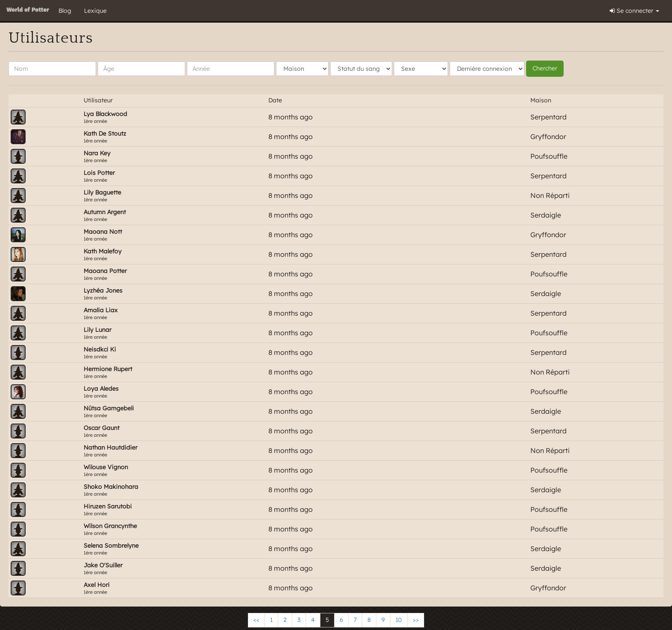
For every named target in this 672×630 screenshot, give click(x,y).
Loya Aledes (101, 389)
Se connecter (634, 11)
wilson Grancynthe (110, 526)
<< (256, 620)
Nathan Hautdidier (111, 447)
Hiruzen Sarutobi (108, 506)
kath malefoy (103, 251)
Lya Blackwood (105, 114)
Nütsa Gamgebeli (109, 408)
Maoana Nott (103, 232)
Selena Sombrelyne (111, 546)
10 (399, 620)
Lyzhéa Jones (103, 290)
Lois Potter (99, 173)
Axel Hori (97, 585)
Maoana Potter (105, 271)
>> (416, 620)
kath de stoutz (105, 134)
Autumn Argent (105, 212)
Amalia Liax (101, 310)
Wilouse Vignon (106, 467)
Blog (65, 11)
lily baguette (102, 192)
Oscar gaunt (102, 428)
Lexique (95, 11)
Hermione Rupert (108, 369)
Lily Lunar (97, 330)
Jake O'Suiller (103, 565)
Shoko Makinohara (111, 487)
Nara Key (97, 153)
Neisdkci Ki (100, 349)
